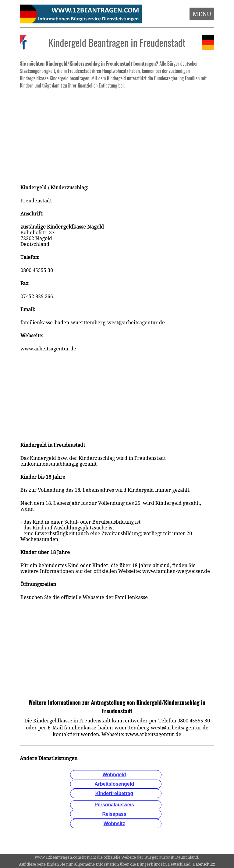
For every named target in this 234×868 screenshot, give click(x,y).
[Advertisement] (117, 134)
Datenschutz (204, 864)
